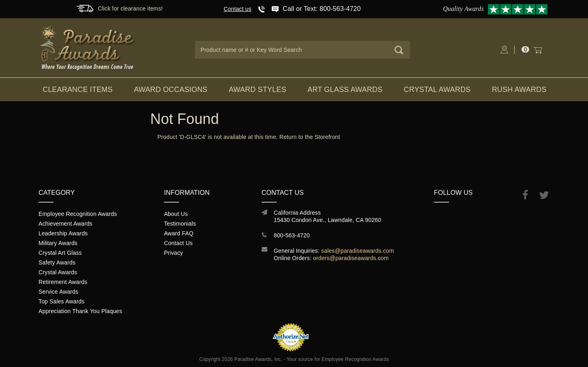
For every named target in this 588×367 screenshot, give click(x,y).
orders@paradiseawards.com (351, 258)
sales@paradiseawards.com (357, 251)
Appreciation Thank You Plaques (80, 311)
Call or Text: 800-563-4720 (322, 9)
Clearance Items (78, 90)
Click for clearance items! (130, 9)
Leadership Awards (63, 233)
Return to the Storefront (310, 137)
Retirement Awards (63, 282)
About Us (176, 214)
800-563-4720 (292, 235)
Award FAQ (179, 233)
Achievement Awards (65, 224)
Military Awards (58, 243)
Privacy (173, 253)
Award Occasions (171, 90)
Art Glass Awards (345, 90)
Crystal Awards (437, 90)
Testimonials (180, 224)
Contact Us (178, 243)
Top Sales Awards (61, 301)
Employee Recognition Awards (78, 214)
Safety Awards (57, 262)
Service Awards (58, 292)
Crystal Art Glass (60, 253)
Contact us (238, 9)
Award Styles (258, 90)
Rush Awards (519, 90)
